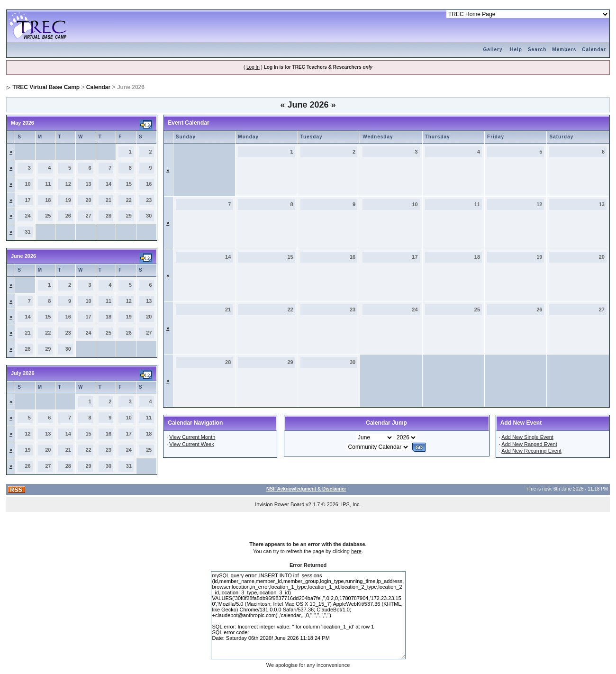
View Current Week (191, 444)
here (356, 551)
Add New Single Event (527, 437)
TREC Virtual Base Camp (46, 87)
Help (516, 50)
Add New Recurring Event (531, 451)
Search (537, 50)
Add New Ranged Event (529, 444)
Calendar (594, 50)
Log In (253, 67)
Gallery (493, 50)
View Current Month (192, 437)
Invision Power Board (280, 504)
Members (564, 50)
